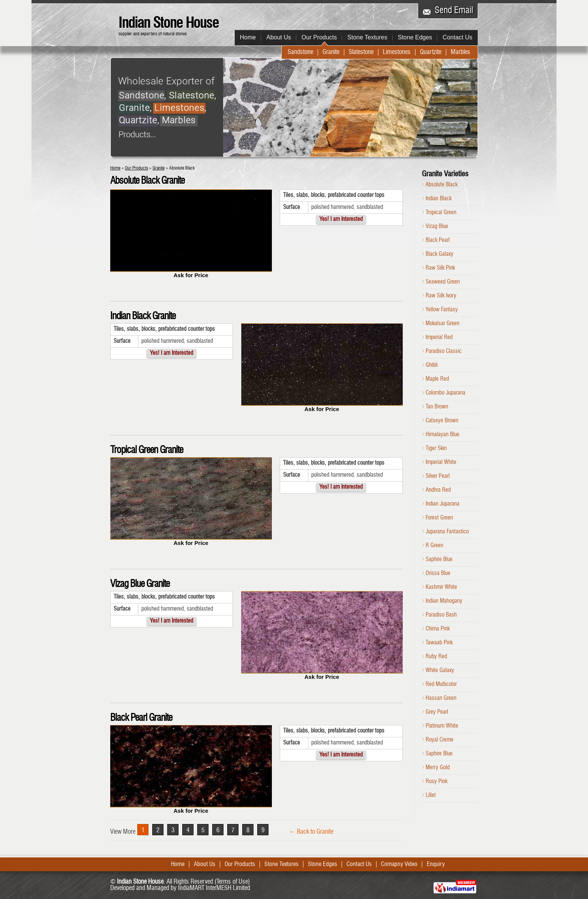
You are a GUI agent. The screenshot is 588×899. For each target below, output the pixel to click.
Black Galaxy (439, 254)
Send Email (454, 11)
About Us (279, 37)
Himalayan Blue (442, 435)
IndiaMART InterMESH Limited (214, 888)
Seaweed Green (443, 282)
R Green (434, 546)
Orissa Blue (438, 573)
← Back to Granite (311, 832)
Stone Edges (415, 37)
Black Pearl (438, 240)
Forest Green (439, 518)
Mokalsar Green (442, 324)
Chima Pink (438, 629)
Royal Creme (439, 740)
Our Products (319, 37)
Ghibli (432, 365)
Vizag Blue (437, 227)
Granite (331, 52)
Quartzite (431, 52)
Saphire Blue (439, 560)
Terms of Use (232, 882)
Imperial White (441, 462)
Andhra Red (438, 490)
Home (248, 37)
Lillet (431, 795)
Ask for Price (191, 275)
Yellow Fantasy (442, 310)
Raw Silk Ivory (441, 296)
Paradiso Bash (441, 615)
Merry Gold (438, 768)
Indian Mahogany (444, 601)
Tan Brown (437, 407)
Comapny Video (399, 864)
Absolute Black (442, 185)
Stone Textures (367, 37)
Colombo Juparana (445, 393)
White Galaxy (440, 671)
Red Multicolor (441, 684)
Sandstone (300, 52)
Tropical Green (441, 213)
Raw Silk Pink (440, 268)
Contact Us (457, 37)
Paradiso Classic (444, 351)
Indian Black (439, 199)
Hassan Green (441, 698)
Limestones (397, 52)
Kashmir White (441, 587)
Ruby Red (436, 657)
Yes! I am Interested (341, 220)
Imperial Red (439, 338)
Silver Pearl (438, 476)
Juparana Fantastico (447, 532)
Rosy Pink (436, 782)
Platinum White (442, 726)
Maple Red (437, 379)
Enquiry (436, 864)
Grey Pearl (437, 712)
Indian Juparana (442, 504)
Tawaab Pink (439, 643)
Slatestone (361, 52)
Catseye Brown (442, 421)
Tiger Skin (436, 449)
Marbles (460, 52)
